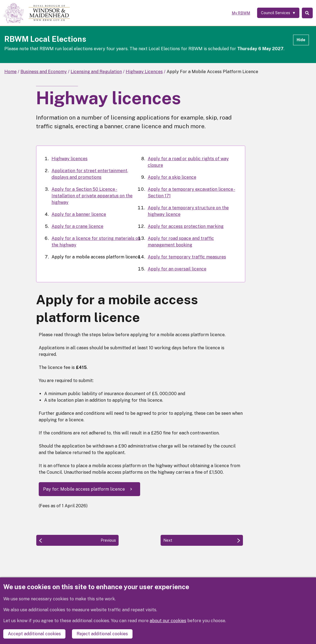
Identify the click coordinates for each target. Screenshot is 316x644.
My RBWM (237, 13)
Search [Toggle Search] (306, 13)
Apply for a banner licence (79, 214)
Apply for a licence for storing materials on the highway (96, 242)
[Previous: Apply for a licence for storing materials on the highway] (77, 540)
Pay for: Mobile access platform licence (84, 489)
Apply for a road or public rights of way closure (188, 162)
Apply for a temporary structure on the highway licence (188, 211)
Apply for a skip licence (172, 177)
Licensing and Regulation (96, 72)
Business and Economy (44, 72)
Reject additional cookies (102, 634)
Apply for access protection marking (186, 226)
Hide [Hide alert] (301, 40)
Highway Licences (144, 72)
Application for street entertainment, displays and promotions (90, 174)
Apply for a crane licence (77, 226)
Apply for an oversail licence (177, 269)
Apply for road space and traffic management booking (181, 242)
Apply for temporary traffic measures (187, 257)
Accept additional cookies (34, 634)
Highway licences (70, 159)
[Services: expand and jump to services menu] (275, 13)
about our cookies (168, 621)
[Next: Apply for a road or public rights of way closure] (202, 540)
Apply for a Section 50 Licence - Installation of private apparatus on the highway (92, 196)
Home (10, 72)
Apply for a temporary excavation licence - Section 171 (192, 193)
